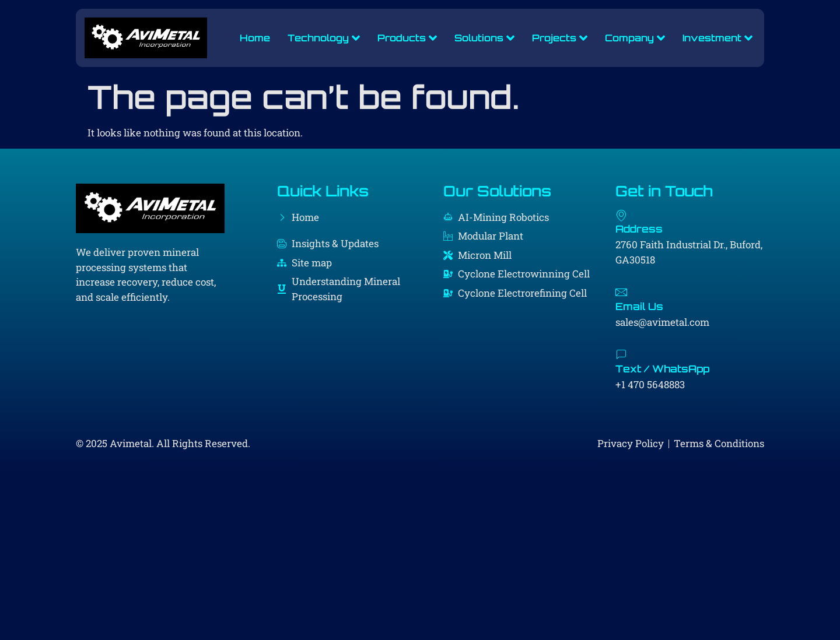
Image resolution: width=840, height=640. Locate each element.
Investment (717, 38)
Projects (559, 38)
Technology (323, 38)
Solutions (484, 38)
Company (634, 38)
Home (254, 38)
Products (407, 38)
